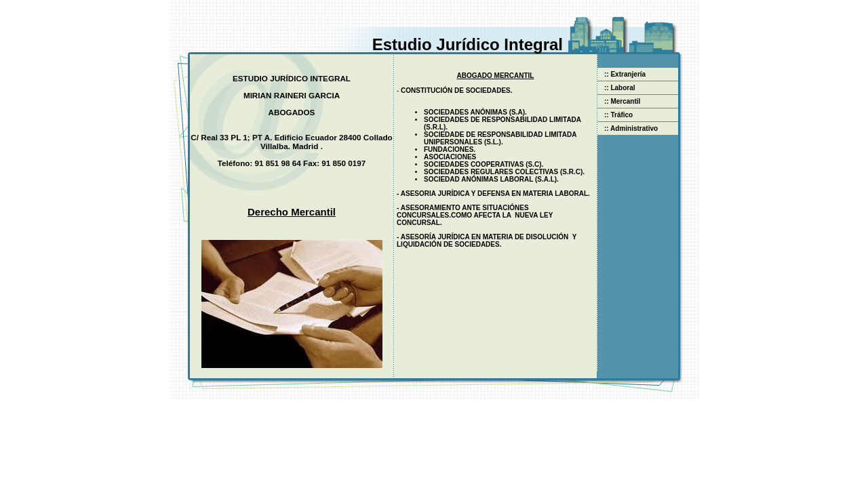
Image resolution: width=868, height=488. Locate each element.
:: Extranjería (622, 74)
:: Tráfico (615, 115)
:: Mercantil (619, 101)
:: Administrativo (628, 128)
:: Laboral (616, 88)
